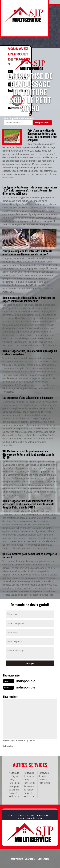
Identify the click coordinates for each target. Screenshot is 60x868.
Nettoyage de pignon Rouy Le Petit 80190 (14, 791)
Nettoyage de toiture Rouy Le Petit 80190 (44, 778)
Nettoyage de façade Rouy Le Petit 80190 (14, 778)
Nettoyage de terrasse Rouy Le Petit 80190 (29, 778)
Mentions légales (30, 819)
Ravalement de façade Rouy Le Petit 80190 (30, 791)
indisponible (26, 681)
